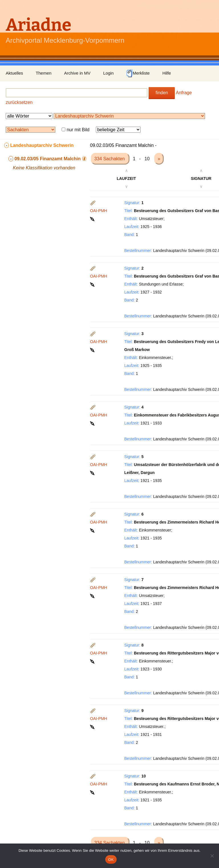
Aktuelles (14, 73)
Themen (43, 73)
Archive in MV (77, 73)
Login (109, 73)
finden (162, 93)
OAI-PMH (99, 211)
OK (111, 860)
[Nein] (212, 856)
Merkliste (138, 73)
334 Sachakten (110, 159)
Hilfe (167, 73)
